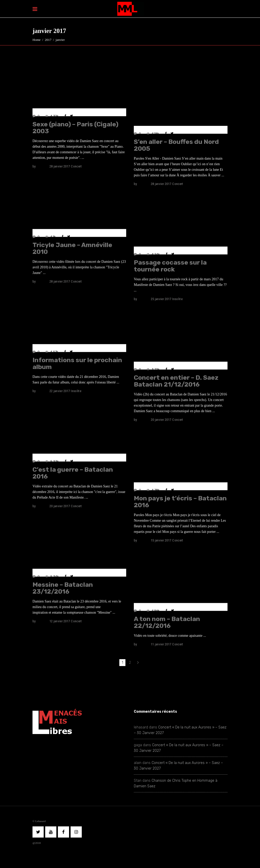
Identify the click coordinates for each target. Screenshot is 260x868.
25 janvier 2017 (161, 299)
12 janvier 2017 (60, 621)
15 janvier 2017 (161, 540)
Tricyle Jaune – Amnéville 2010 (72, 248)
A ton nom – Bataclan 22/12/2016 (167, 622)
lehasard (43, 166)
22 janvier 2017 (60, 391)
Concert (76, 166)
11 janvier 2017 (161, 644)
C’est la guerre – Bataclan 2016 (73, 473)
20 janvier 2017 (161, 420)
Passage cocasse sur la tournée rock (170, 266)
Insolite (177, 299)
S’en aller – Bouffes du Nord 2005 (176, 145)
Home (37, 40)
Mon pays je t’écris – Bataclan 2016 (180, 502)
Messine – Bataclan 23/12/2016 (63, 588)
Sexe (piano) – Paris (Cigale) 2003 (75, 128)
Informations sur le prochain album (77, 363)
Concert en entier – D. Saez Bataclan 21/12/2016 (176, 381)
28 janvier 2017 (60, 166)
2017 (48, 40)
